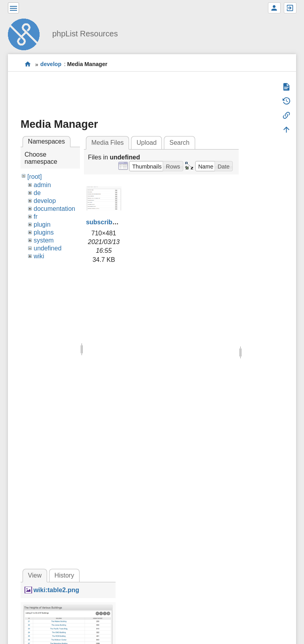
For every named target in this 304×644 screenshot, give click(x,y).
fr (36, 217)
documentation (54, 209)
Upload (147, 143)
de (37, 193)
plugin (42, 224)
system (44, 240)
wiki (39, 256)
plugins (44, 232)
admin (42, 185)
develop (51, 64)
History (64, 575)
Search (180, 143)
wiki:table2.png (56, 590)
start (28, 64)
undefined (47, 248)
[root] (34, 177)
